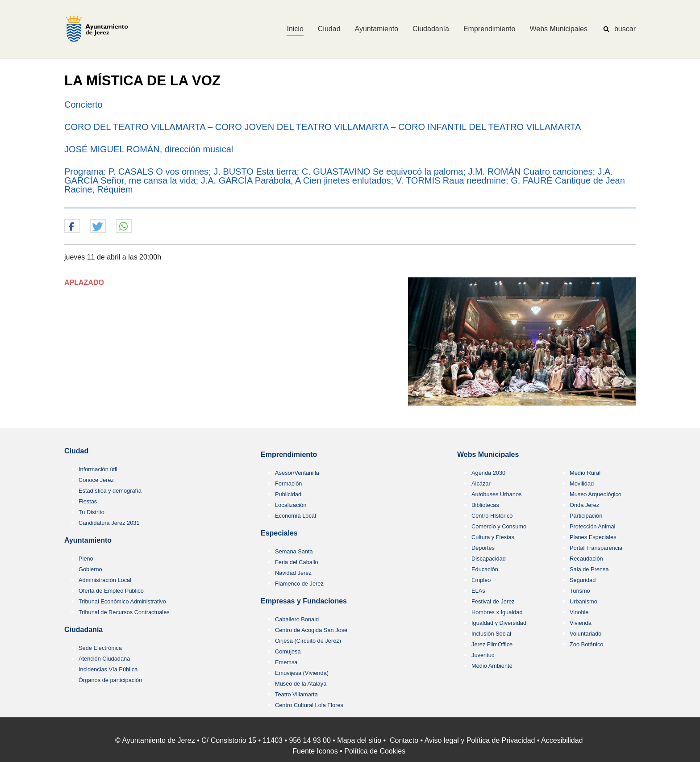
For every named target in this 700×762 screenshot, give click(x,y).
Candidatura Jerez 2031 (109, 523)
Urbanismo (583, 601)
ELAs (478, 591)
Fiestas (88, 501)
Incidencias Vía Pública (108, 669)
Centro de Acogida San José (311, 630)
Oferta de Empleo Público (111, 591)
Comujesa (288, 651)
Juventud (483, 655)
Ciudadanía (83, 630)
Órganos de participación (110, 680)
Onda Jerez (584, 505)
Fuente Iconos (315, 751)
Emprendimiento (289, 454)
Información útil (98, 469)
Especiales (279, 533)
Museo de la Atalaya (301, 684)
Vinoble (579, 612)
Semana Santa (294, 551)
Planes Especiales (593, 537)
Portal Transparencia (596, 548)
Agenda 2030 (488, 473)
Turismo (580, 591)
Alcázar (481, 484)
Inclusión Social (491, 634)
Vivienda (581, 623)
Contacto (404, 740)
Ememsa (286, 662)
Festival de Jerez (493, 601)
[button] (72, 226)
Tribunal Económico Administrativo (122, 601)
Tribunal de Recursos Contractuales (124, 612)
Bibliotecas (485, 505)
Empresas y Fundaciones (304, 601)
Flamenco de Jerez (299, 584)
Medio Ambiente (492, 666)
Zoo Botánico (586, 644)
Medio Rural (585, 473)
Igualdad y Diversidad (499, 623)
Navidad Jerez (293, 573)
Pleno (86, 559)
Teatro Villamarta (296, 694)
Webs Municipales (488, 454)
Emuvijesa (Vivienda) (302, 673)
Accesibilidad (562, 740)
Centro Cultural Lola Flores (309, 705)
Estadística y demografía (110, 491)
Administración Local (105, 580)
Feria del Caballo (297, 562)
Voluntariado (585, 634)
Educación (485, 569)
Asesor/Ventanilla (297, 473)
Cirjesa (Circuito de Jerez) (308, 641)
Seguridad (583, 580)
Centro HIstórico (492, 516)
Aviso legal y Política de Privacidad (480, 740)
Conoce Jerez (96, 480)
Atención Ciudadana (104, 659)
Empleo (481, 580)
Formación (288, 484)
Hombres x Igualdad (497, 612)
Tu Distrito (92, 512)
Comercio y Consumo (499, 526)
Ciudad (76, 451)
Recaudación (586, 559)
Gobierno (90, 569)
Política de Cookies (375, 751)
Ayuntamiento (88, 540)
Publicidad (288, 494)
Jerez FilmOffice (492, 644)
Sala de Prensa (589, 569)
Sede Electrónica (100, 648)
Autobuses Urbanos (496, 494)
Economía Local (296, 516)
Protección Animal (592, 526)
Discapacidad (489, 559)
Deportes (483, 548)
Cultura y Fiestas (493, 537)
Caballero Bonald (297, 619)
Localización (291, 505)
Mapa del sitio (359, 740)
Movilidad (582, 484)
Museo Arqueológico (596, 494)
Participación (586, 516)
